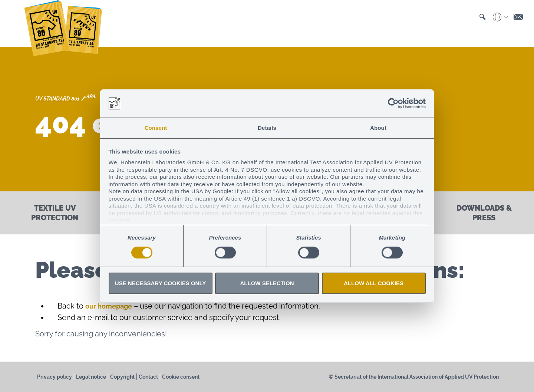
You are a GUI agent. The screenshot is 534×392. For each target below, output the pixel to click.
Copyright (122, 377)
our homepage (111, 306)
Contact (148, 377)
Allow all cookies (374, 284)
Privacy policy (55, 377)
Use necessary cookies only (160, 284)
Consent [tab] (156, 127)
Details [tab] (267, 127)
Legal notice (91, 377)
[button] (479, 24)
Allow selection (267, 284)
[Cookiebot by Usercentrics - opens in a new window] (393, 103)
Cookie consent (181, 377)
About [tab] (378, 127)
